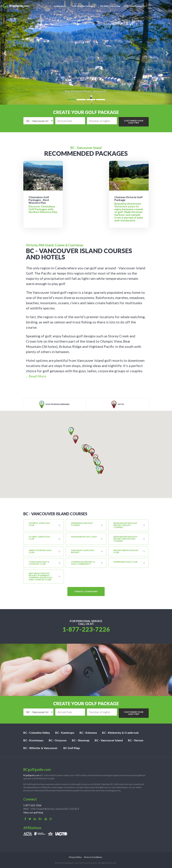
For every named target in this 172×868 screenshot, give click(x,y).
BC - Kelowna (88, 733)
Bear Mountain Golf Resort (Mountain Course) (125, 539)
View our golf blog (33, 812)
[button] (99, 470)
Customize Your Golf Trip (134, 122)
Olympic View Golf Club (40, 524)
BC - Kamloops (65, 733)
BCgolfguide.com (31, 775)
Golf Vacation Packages (84, 6)
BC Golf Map (72, 748)
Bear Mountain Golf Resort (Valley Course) (125, 525)
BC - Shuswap (81, 740)
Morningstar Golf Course (82, 524)
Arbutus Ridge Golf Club (40, 551)
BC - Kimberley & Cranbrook (120, 733)
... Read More (36, 376)
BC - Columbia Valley (37, 733)
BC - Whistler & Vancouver (40, 748)
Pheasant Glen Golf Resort (83, 551)
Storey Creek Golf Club (40, 538)
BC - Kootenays (33, 740)
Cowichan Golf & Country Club (39, 563)
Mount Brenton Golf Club (126, 551)
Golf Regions (61, 6)
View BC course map (86, 591)
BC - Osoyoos (58, 740)
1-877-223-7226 (86, 629)
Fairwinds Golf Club (125, 562)
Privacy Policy (75, 857)
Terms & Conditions (93, 857)
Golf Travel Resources (135, 6)
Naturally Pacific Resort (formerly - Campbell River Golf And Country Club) (41, 576)
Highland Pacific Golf (84, 537)
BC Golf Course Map (110, 6)
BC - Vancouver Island (109, 740)
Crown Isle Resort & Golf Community (83, 563)
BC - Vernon (136, 740)
